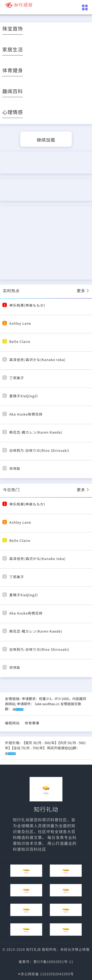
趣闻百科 (13, 91)
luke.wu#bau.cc (47, 704)
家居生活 (13, 49)
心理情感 (13, 112)
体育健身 (13, 70)
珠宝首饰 (13, 28)
